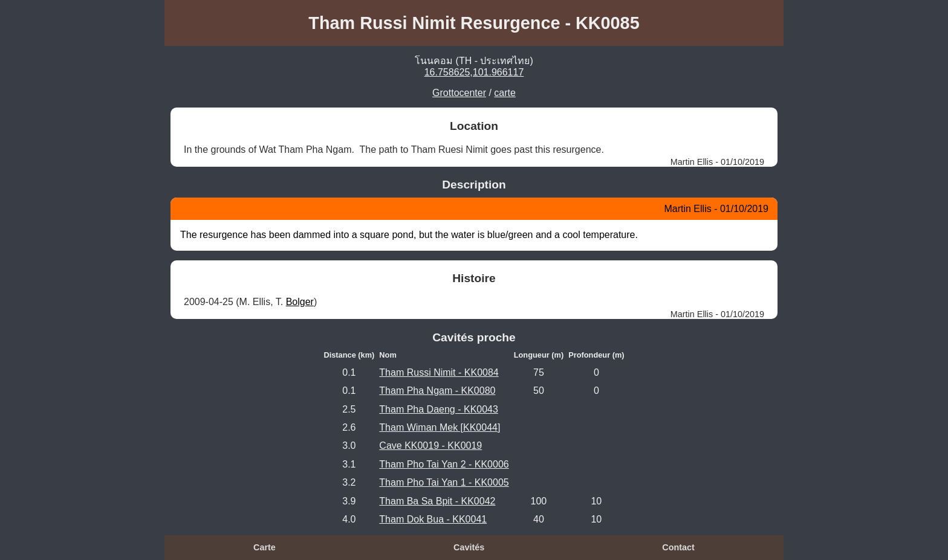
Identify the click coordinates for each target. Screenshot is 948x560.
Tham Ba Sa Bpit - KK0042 (437, 501)
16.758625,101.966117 (474, 72)
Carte (265, 547)
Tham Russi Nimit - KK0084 (439, 372)
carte (505, 93)
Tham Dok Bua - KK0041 (433, 519)
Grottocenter (459, 93)
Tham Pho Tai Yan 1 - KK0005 (444, 482)
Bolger (300, 302)
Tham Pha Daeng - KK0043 (439, 409)
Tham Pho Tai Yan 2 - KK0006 (444, 464)
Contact (678, 547)
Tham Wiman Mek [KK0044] (440, 427)
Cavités (469, 547)
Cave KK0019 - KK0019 (430, 446)
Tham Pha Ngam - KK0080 (437, 391)
